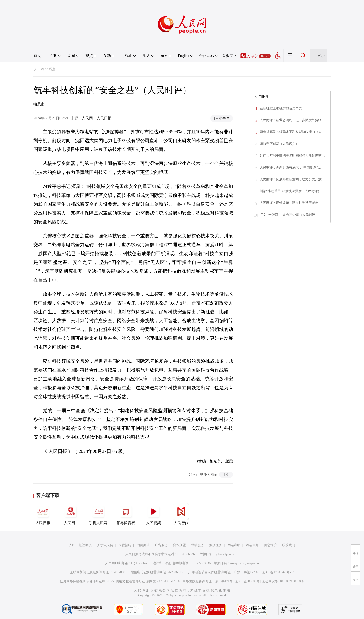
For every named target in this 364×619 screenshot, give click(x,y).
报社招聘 (125, 545)
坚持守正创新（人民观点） (279, 144)
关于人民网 (105, 545)
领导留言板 (126, 514)
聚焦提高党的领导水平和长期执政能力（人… (292, 132)
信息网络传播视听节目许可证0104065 (87, 581)
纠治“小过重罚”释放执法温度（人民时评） (290, 191)
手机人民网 (98, 514)
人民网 (39, 69)
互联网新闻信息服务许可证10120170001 (98, 572)
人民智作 (181, 514)
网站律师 (252, 545)
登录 (321, 56)
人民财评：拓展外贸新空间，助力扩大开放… (292, 179)
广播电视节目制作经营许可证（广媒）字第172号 (223, 572)
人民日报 (43, 514)
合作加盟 (179, 545)
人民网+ (71, 514)
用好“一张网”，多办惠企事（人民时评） (289, 215)
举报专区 (230, 56)
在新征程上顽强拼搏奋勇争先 (281, 108)
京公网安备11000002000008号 (283, 581)
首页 (37, 56)
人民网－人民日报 (97, 118)
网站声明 (234, 545)
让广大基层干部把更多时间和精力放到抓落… (292, 156)
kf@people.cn (140, 563)
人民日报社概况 (80, 545)
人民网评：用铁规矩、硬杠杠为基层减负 (289, 203)
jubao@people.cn (227, 554)
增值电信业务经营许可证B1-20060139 (158, 572)
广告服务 (161, 545)
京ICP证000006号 (247, 581)
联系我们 (289, 545)
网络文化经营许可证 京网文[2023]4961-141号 (148, 581)
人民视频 (153, 514)
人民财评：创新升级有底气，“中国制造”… (290, 167)
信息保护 (270, 545)
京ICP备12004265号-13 (278, 572)
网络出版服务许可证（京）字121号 (208, 581)
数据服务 (216, 545)
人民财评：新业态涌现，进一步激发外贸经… (292, 120)
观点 (52, 69)
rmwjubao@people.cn (244, 563)
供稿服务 (198, 545)
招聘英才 (143, 545)
